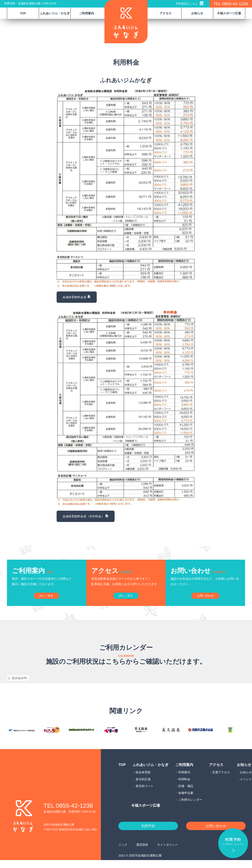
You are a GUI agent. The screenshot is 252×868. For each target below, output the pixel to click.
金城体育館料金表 (77, 297)
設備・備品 (186, 793)
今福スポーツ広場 (229, 13)
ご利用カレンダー (190, 807)
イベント (246, 786)
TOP (23, 13)
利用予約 (148, 833)
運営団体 (142, 853)
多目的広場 (143, 786)
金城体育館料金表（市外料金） (86, 516)
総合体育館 (143, 779)
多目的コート (145, 793)
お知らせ (246, 779)
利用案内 (184, 779)
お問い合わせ (216, 833)
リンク (123, 853)
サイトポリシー (168, 853)
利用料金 (184, 786)
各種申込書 (186, 800)
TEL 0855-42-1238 (231, 4)
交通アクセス (221, 779)
